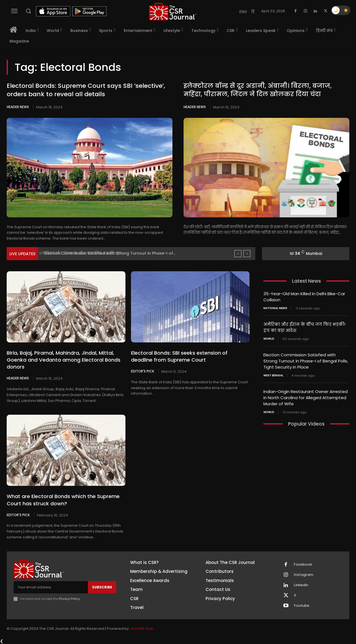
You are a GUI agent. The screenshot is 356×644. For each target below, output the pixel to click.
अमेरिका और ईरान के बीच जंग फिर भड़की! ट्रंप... (85, 253)
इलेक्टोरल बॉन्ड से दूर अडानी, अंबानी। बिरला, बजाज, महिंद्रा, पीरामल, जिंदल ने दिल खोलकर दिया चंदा (258, 90)
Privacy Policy (69, 599)
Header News (18, 107)
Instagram (303, 575)
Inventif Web (142, 629)
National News (275, 308)
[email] (51, 587)
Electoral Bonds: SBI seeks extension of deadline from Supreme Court (179, 356)
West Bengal (273, 374)
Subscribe (102, 587)
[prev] (238, 254)
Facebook (303, 565)
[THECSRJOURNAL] (173, 12)
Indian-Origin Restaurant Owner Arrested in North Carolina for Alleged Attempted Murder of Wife (306, 395)
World (269, 338)
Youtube (301, 606)
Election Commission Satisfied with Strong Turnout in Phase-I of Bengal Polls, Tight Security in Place (306, 360)
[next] (247, 254)
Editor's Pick (143, 371)
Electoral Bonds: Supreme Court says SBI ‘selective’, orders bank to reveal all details (86, 90)
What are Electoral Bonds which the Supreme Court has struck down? (63, 500)
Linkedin (301, 585)
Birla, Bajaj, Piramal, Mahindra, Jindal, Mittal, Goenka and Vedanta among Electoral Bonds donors (63, 360)
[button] (28, 11)
